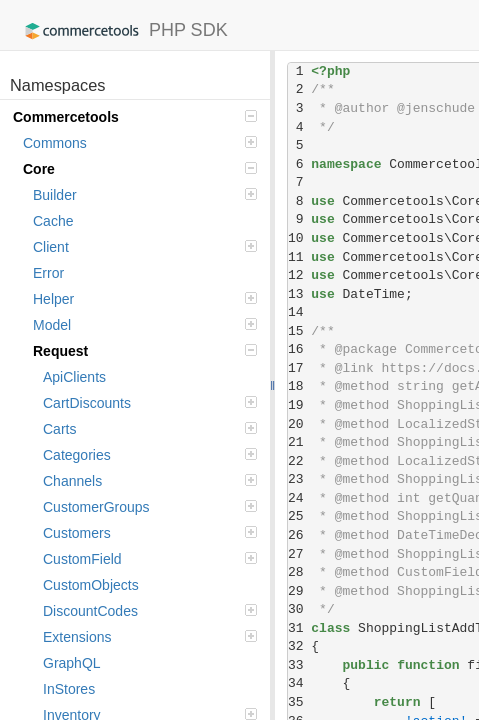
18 (299, 386)
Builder (145, 195)
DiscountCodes (150, 611)
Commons (140, 143)
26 (299, 535)
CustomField (150, 559)
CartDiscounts (150, 403)
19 (299, 405)
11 (299, 257)
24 (299, 498)
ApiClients (74, 377)
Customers (150, 533)
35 (299, 702)
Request (145, 351)
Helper (145, 299)
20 (299, 424)
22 (299, 461)
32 (299, 646)
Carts (150, 429)
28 (299, 572)
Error (48, 273)
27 (299, 554)
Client (145, 247)
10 (299, 238)
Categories (150, 455)
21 (299, 442)
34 (299, 683)
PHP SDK (121, 31)
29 (299, 591)
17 (299, 368)
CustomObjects (91, 585)
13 (299, 294)
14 (299, 312)
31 (299, 628)
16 (299, 349)
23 (299, 479)
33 (299, 665)
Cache (53, 221)
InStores (69, 689)
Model (145, 325)
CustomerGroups (150, 507)
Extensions (150, 637)
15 (299, 331)
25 (299, 516)
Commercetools (135, 117)
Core (140, 169)
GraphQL (72, 663)
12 (299, 275)
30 (299, 609)
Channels (150, 481)
